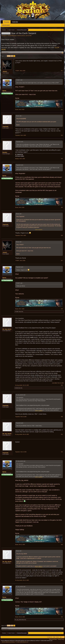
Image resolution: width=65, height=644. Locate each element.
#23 (62, 135)
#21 (62, 71)
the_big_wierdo (7, 329)
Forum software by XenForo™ (40, 641)
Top (61, 637)
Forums (7, 22)
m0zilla (16, 388)
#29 (62, 385)
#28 (62, 309)
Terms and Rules (53, 639)
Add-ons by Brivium (15, 642)
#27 (62, 260)
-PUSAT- (5, 72)
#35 (62, 617)
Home (57, 637)
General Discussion (12, 36)
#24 (62, 159)
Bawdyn (5, 152)
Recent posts (6, 25)
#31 (62, 434)
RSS (63, 637)
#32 (62, 452)
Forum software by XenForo (14, 641)
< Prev (9, 56)
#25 (62, 207)
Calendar (15, 22)
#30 (62, 417)
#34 (62, 580)
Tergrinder (5, 126)
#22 (62, 109)
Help (54, 637)
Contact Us (50, 637)
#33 (62, 545)
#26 (62, 235)
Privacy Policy (61, 639)
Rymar (23, 36)
